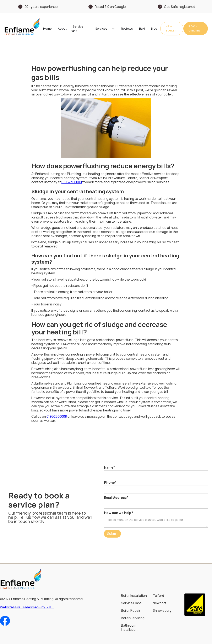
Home (47, 28)
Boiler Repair (131, 610)
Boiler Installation (134, 596)
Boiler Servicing (133, 618)
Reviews (127, 28)
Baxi (142, 28)
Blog (154, 28)
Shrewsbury (162, 610)
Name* (110, 467)
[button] (104, 29)
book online (194, 28)
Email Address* (116, 498)
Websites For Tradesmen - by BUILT (27, 607)
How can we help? (119, 513)
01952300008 (72, 182)
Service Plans (77, 29)
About (62, 28)
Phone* (110, 482)
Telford (158, 596)
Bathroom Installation (129, 627)
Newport (159, 603)
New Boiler (171, 28)
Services (101, 28)
